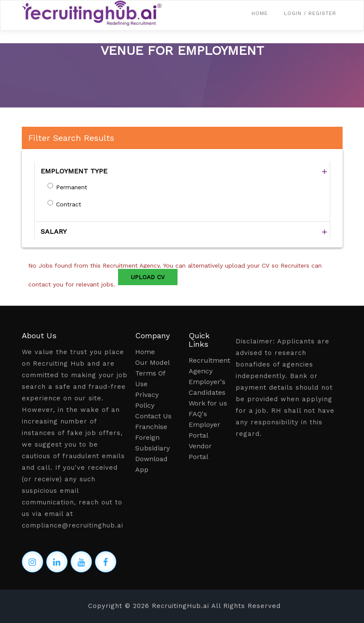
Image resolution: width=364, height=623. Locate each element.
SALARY (54, 231)
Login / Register (310, 13)
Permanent (72, 187)
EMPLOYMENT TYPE (74, 171)
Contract (69, 204)
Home (260, 13)
